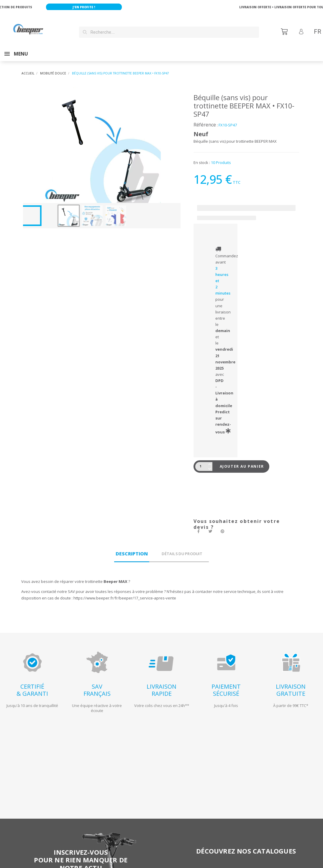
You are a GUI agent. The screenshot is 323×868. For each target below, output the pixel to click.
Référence (205, 119)
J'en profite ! (91, 7)
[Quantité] (201, 461)
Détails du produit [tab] (182, 548)
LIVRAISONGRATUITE (291, 684)
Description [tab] (132, 548)
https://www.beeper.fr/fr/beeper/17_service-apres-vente (125, 592)
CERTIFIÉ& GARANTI (32, 684)
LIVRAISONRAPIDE (161, 684)
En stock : (202, 157)
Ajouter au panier (242, 460)
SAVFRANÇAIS (97, 684)
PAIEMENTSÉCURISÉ (226, 684)
